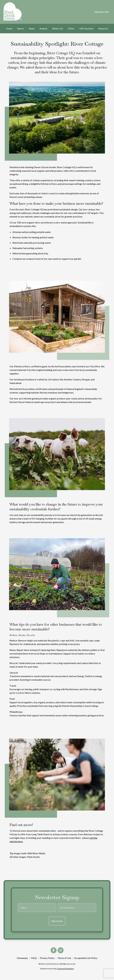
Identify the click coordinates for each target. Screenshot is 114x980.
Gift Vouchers (86, 28)
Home (9, 28)
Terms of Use (64, 958)
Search (20, 28)
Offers (71, 28)
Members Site (101, 12)
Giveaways (22, 958)
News (32, 28)
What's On (58, 28)
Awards (43, 28)
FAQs (34, 958)
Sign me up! (57, 921)
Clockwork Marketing (65, 969)
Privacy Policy (47, 958)
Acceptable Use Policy (86, 958)
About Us (103, 28)
